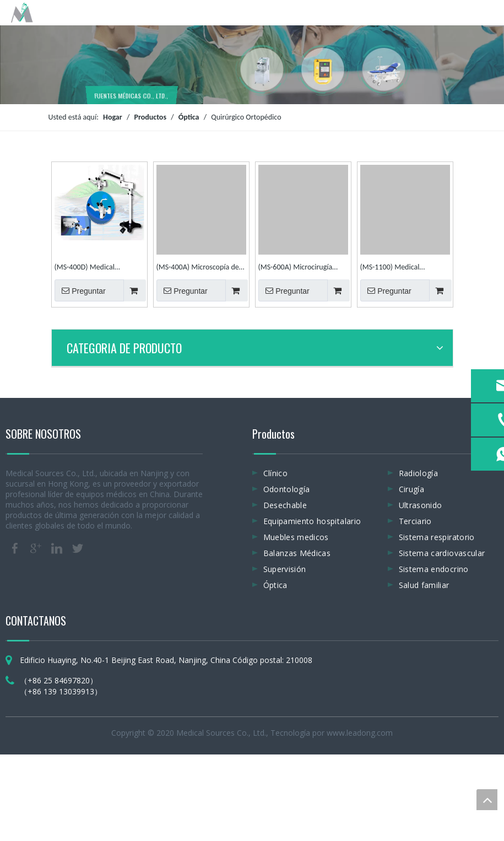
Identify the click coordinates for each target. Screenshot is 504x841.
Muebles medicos (296, 537)
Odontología (287, 489)
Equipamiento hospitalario (312, 521)
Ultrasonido (421, 505)
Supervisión (285, 569)
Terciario (415, 521)
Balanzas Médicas (297, 553)
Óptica (275, 585)
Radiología (419, 473)
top (487, 800)
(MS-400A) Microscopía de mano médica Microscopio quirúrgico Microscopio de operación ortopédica (198, 268)
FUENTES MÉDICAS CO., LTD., (132, 94)
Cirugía (411, 489)
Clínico (275, 473)
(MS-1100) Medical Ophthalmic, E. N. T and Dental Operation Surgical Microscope (400, 268)
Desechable (285, 505)
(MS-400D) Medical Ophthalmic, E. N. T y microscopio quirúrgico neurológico (90, 268)
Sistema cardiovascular (442, 553)
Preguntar (80, 290)
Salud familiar (424, 585)
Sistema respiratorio (437, 537)
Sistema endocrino (434, 569)
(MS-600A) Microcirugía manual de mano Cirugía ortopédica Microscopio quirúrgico (296, 268)
